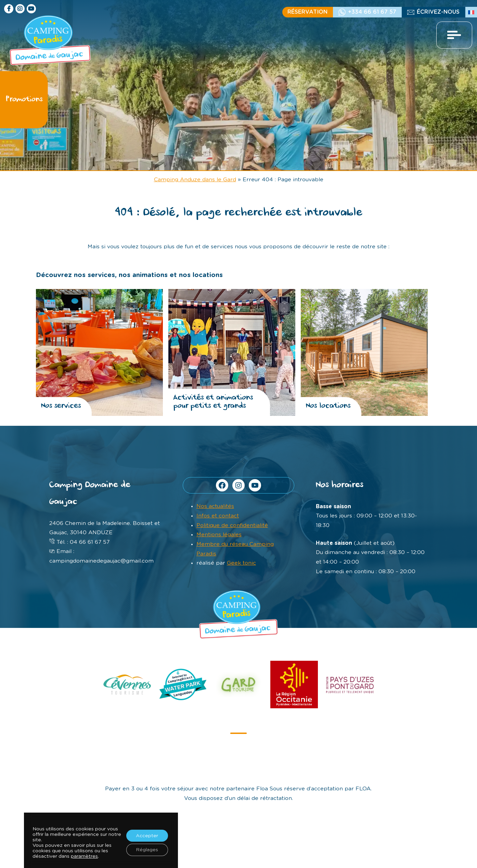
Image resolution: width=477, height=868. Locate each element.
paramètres (84, 857)
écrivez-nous (438, 12)
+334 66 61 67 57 (372, 12)
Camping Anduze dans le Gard (195, 180)
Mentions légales (219, 535)
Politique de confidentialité (232, 525)
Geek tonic (241, 563)
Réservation (307, 12)
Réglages (147, 850)
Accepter (147, 836)
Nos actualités (215, 506)
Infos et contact (218, 516)
